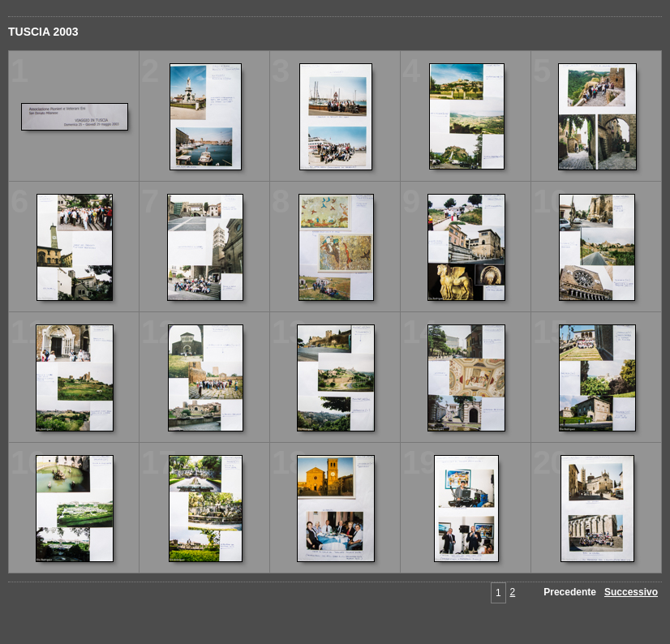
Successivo (631, 592)
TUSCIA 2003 (43, 32)
